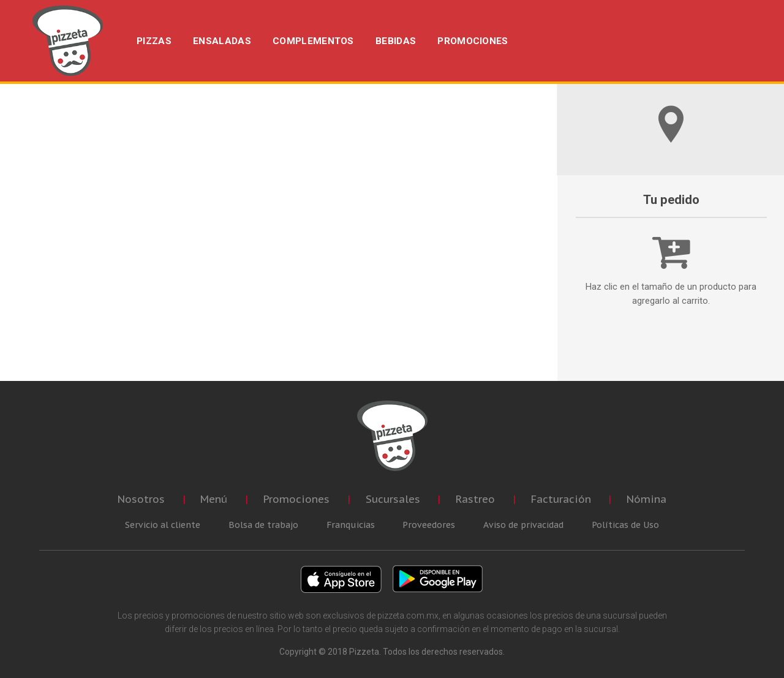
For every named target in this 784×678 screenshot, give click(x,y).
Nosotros (141, 499)
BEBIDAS (396, 41)
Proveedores (429, 525)
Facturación (561, 499)
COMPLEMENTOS (313, 41)
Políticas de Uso (625, 525)
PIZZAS (154, 41)
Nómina (646, 499)
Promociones (296, 499)
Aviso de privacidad (523, 525)
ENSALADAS (222, 41)
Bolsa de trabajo (263, 525)
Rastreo (475, 499)
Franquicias (351, 525)
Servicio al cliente (163, 525)
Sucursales (393, 499)
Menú (214, 499)
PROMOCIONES (473, 41)
